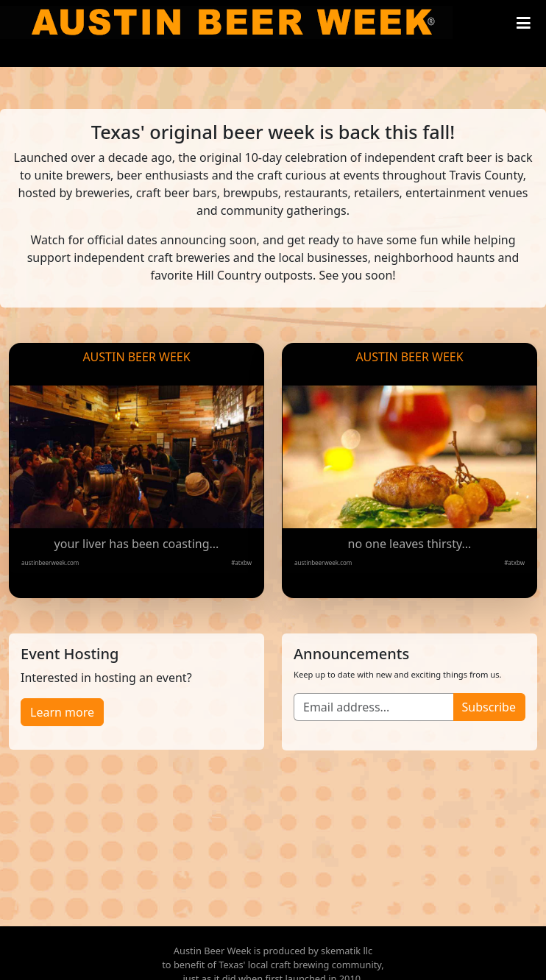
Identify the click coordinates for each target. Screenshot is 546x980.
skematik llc (347, 951)
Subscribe (489, 707)
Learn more (62, 712)
